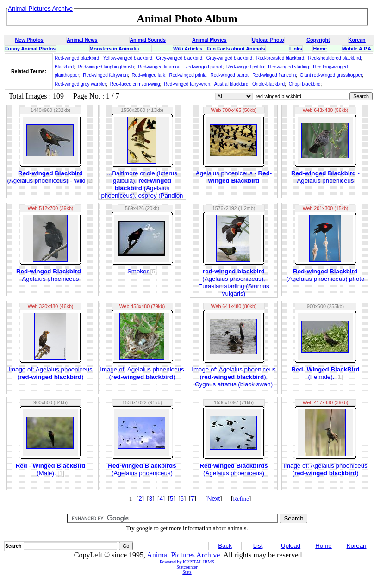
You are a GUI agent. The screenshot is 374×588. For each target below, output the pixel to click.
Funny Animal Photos (30, 49)
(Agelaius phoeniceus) (142, 469)
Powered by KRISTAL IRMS (187, 562)
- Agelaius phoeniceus (325, 177)
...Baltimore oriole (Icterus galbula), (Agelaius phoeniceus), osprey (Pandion (142, 184)
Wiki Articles (188, 49)
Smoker (142, 271)
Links (296, 49)
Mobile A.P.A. (357, 49)
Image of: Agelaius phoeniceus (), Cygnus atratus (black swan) (234, 377)
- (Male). (51, 469)
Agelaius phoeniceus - (234, 177)
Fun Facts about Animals (236, 49)
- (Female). (325, 373)
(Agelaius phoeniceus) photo (326, 275)
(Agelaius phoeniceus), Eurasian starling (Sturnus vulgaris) (234, 282)
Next (214, 498)
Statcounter (187, 567)
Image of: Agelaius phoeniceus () (50, 373)
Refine (241, 498)
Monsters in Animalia (115, 49)
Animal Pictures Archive (183, 555)
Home (320, 49)
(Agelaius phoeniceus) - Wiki (50, 177)
